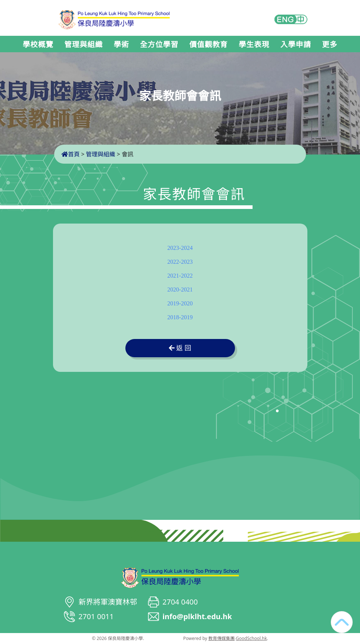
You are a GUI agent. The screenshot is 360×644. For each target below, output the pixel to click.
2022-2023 (180, 262)
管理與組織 (84, 45)
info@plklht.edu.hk (197, 616)
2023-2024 (180, 248)
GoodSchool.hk (251, 638)
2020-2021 (180, 289)
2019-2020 (180, 303)
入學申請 (296, 45)
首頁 (71, 154)
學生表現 (254, 45)
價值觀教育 (209, 45)
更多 (330, 45)
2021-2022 (180, 276)
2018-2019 (180, 317)
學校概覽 (38, 45)
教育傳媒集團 (221, 638)
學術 (121, 45)
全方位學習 (159, 45)
